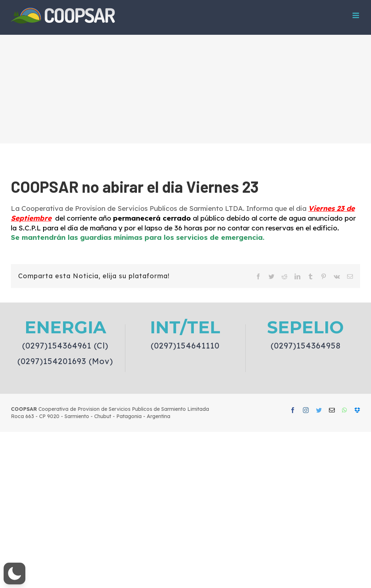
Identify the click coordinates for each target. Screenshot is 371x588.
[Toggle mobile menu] (356, 15)
